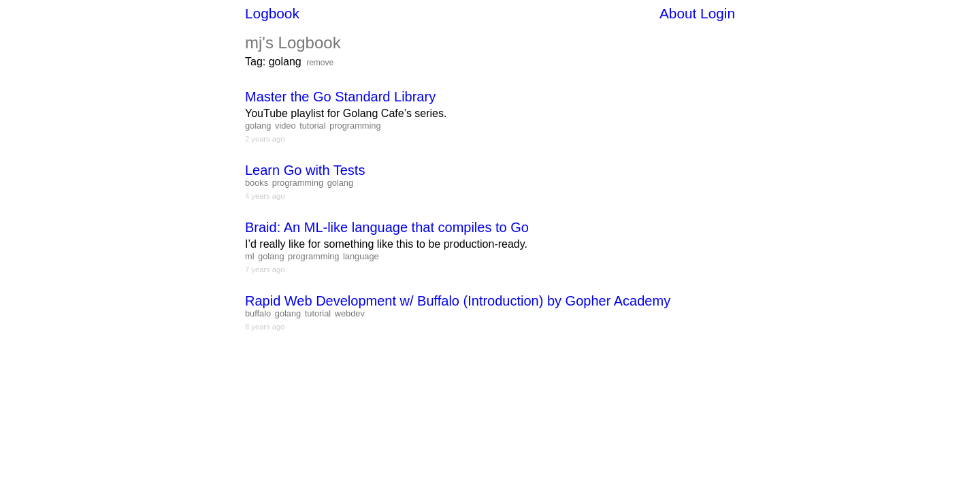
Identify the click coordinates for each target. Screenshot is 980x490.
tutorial (312, 126)
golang (258, 126)
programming (355, 126)
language (361, 256)
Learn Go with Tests (305, 170)
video (285, 126)
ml (250, 256)
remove (320, 63)
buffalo (258, 313)
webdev (350, 313)
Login (718, 13)
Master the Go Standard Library (340, 97)
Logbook (272, 13)
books (257, 183)
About (678, 13)
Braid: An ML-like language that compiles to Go (387, 227)
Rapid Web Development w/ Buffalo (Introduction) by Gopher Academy (458, 301)
